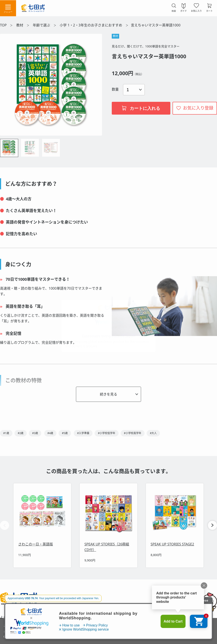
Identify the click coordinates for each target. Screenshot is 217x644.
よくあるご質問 (11, 617)
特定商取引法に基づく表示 (98, 617)
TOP (3, 25)
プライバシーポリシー (141, 617)
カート (209, 11)
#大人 (153, 433)
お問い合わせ (40, 617)
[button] (212, 525)
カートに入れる (141, 108)
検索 (174, 11)
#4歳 (50, 433)
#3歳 (35, 433)
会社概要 (172, 617)
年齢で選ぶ (42, 25)
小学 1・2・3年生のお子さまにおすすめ (91, 25)
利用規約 (64, 617)
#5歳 (65, 433)
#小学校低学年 (107, 433)
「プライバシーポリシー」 (62, 637)
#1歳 (6, 433)
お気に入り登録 (198, 108)
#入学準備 (83, 433)
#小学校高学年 (133, 433)
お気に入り (196, 11)
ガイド (184, 11)
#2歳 (21, 433)
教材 (20, 25)
